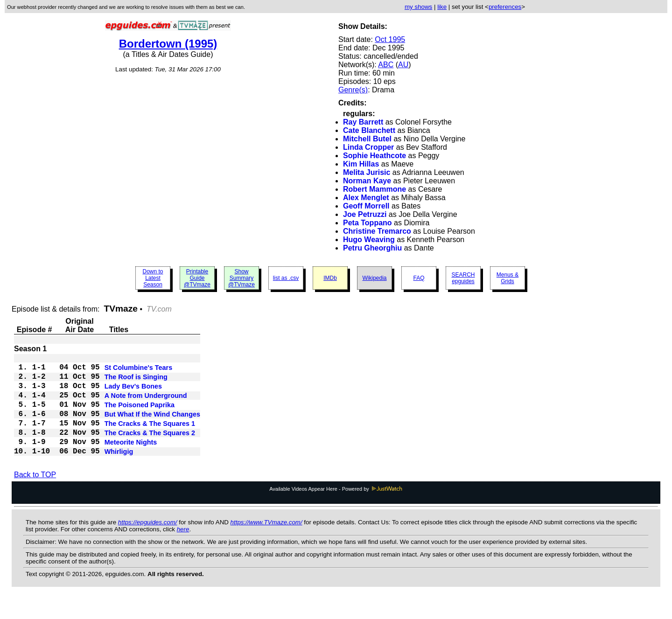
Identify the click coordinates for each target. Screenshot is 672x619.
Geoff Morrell (366, 206)
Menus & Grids (507, 278)
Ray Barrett (363, 122)
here (183, 550)
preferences (505, 7)
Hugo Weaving (369, 240)
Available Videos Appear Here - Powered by (336, 509)
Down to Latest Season (153, 278)
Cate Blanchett (369, 130)
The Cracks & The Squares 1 (150, 438)
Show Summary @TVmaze (241, 278)
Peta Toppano (367, 223)
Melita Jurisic (367, 172)
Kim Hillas (361, 164)
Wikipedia (374, 278)
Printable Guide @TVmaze (197, 278)
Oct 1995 (390, 39)
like (442, 7)
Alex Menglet (366, 198)
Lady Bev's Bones (133, 393)
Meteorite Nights (131, 460)
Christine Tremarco (377, 231)
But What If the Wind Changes (152, 426)
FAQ (419, 278)
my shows (418, 7)
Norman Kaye (367, 181)
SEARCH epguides (463, 278)
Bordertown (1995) (168, 44)
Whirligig (119, 471)
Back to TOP (35, 495)
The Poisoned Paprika (140, 415)
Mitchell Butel (367, 139)
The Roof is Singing (136, 382)
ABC (386, 65)
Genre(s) (353, 90)
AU (403, 65)
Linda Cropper (368, 147)
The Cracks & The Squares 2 (150, 449)
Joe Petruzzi (365, 214)
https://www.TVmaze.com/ (266, 543)
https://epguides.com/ (148, 543)
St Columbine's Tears (139, 370)
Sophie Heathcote (374, 156)
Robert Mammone (374, 189)
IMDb (330, 278)
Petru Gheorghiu (372, 248)
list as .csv (286, 278)
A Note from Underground (146, 404)
